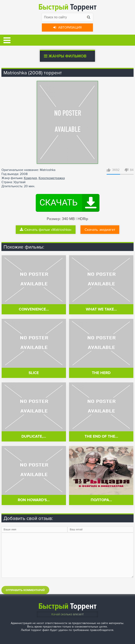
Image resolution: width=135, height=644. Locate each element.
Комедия (30, 178)
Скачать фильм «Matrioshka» (46, 230)
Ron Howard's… (34, 500)
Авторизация (67, 28)
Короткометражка (52, 178)
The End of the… (101, 436)
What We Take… (101, 309)
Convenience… (34, 309)
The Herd (101, 373)
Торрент (67, 7)
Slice (34, 373)
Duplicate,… (34, 436)
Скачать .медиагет (100, 230)
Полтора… (101, 500)
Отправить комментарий (25, 590)
